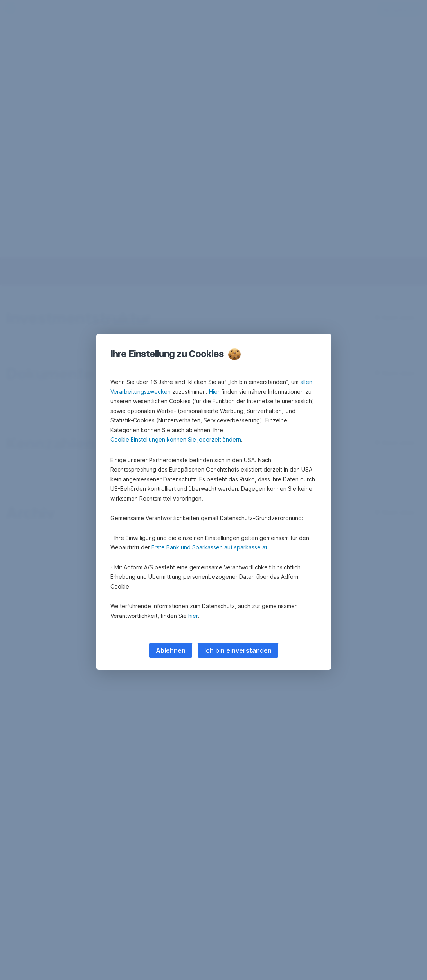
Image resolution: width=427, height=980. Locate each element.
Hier (214, 392)
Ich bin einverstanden (238, 650)
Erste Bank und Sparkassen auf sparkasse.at (209, 547)
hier (193, 616)
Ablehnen (171, 650)
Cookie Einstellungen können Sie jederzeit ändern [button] (176, 439)
